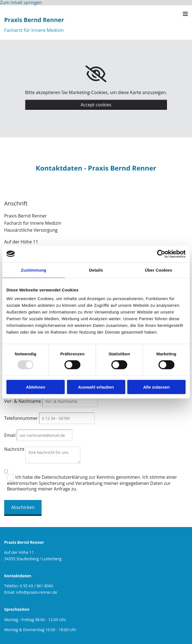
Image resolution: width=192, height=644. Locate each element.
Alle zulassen (156, 387)
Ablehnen (35, 387)
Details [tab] (96, 270)
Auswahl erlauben (96, 387)
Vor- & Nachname (23, 401)
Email (10, 435)
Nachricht (14, 449)
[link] (96, 74)
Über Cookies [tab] (159, 270)
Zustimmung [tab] (34, 270)
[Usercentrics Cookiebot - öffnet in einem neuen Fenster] (161, 254)
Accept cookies (96, 105)
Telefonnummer (21, 418)
